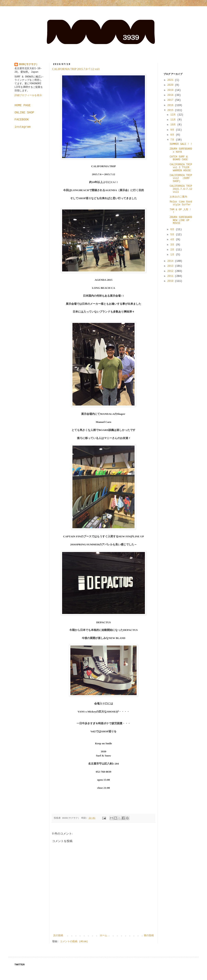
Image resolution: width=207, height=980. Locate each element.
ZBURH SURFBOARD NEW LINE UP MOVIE (181, 220)
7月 (173, 140)
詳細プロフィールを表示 (28, 95)
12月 (174, 115)
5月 (173, 235)
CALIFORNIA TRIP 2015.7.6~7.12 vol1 (76, 69)
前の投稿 (149, 936)
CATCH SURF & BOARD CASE (179, 158)
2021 (171, 80)
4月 (173, 240)
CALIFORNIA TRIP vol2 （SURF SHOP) (181, 178)
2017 (171, 100)
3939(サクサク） (29, 64)
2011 (171, 276)
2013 (171, 266)
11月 (174, 120)
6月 (173, 230)
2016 (171, 105)
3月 (173, 245)
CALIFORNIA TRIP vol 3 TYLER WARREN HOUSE (181, 168)
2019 (171, 90)
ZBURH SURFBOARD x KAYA (181, 150)
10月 (174, 125)
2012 (171, 271)
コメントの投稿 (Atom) (74, 942)
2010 (171, 281)
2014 (171, 261)
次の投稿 (58, 936)
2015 (171, 110)
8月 (173, 135)
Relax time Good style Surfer (181, 203)
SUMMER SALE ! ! (181, 144)
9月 (173, 130)
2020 (171, 85)
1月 (173, 255)
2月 (173, 250)
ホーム (103, 936)
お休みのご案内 (178, 197)
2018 (171, 95)
